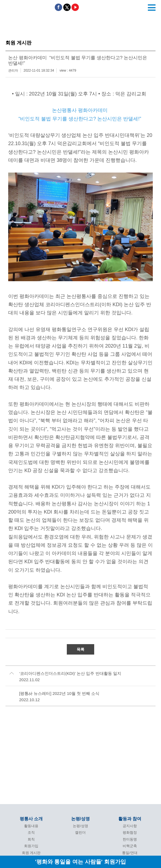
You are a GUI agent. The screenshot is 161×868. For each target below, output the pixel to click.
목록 (81, 649)
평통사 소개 (31, 819)
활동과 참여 (130, 819)
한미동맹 (130, 839)
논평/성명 (81, 819)
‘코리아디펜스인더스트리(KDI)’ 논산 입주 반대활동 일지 (70, 673)
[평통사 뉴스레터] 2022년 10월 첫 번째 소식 (59, 693)
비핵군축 (130, 846)
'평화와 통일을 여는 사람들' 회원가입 (81, 862)
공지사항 (130, 826)
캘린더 (80, 832)
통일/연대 (130, 853)
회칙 (31, 839)
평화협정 (130, 832)
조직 (31, 832)
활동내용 (31, 826)
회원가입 (31, 846)
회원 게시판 (31, 853)
